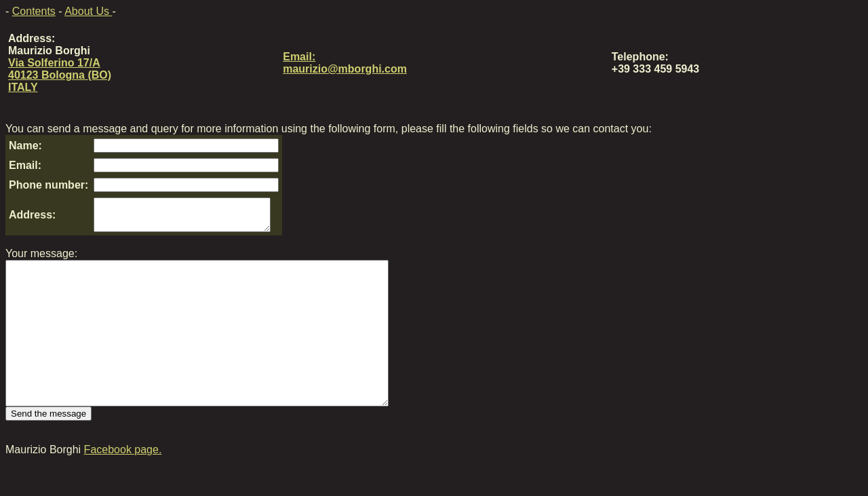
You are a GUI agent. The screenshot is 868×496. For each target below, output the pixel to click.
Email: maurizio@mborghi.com (345, 63)
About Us (88, 11)
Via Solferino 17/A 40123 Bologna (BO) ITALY (60, 75)
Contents (34, 11)
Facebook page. (123, 484)
